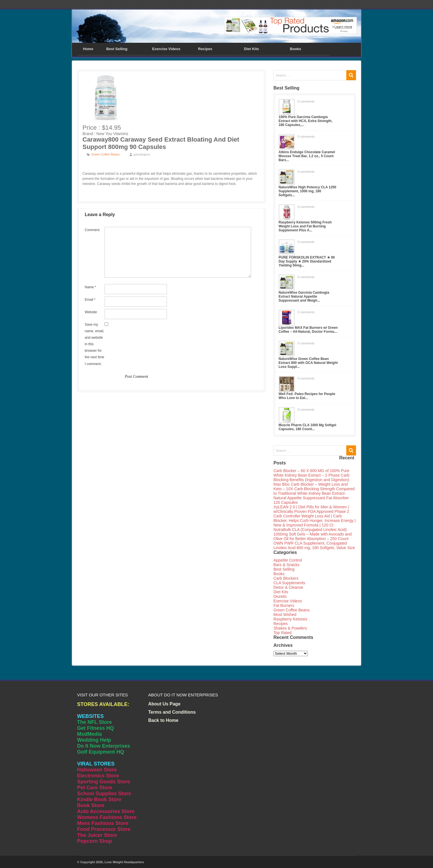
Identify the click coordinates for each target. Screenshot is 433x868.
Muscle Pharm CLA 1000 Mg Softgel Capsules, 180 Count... (307, 427)
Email (90, 300)
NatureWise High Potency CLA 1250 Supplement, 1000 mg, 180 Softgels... (307, 191)
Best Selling (117, 49)
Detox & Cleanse (288, 587)
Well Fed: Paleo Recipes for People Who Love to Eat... (307, 396)
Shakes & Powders (290, 628)
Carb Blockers (286, 578)
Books (296, 49)
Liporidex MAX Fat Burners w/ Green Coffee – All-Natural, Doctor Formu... (308, 330)
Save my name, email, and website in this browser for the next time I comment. (95, 344)
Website (91, 312)
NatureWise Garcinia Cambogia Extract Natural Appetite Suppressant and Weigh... (304, 297)
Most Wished (285, 615)
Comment (92, 230)
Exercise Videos (166, 49)
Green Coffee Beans (105, 154)
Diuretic (280, 596)
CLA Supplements (289, 583)
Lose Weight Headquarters (124, 862)
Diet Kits (251, 49)
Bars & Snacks (286, 565)
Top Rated (283, 633)
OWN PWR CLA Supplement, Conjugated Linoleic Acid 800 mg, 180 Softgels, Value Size (314, 545)
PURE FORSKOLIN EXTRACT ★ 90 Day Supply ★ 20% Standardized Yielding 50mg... (307, 261)
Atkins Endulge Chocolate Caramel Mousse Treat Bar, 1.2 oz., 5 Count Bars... (307, 156)
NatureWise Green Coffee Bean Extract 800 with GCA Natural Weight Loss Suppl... (308, 363)
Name (90, 287)
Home (88, 49)
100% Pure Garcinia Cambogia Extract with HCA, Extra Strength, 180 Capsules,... (305, 121)
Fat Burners (284, 605)
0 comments (306, 101)
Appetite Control (288, 560)
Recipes (205, 49)
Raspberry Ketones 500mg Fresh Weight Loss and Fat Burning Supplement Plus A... (305, 226)
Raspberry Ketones (290, 619)
